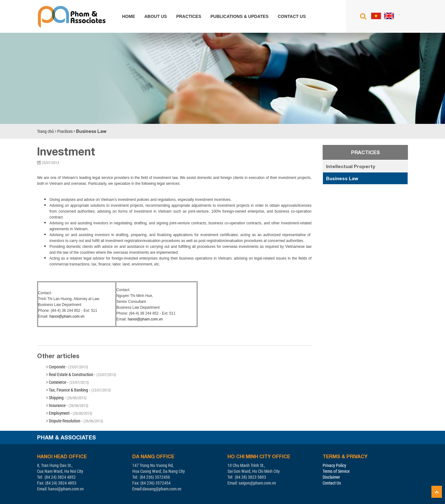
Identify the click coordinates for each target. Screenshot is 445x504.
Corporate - (67, 367)
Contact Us (332, 483)
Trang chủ (45, 131)
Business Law (91, 131)
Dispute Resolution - (75, 421)
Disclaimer (331, 477)
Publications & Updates (239, 16)
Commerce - (68, 382)
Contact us (292, 16)
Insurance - (67, 405)
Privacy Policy (334, 465)
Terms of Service (336, 471)
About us (156, 16)
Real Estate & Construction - (81, 374)
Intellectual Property (351, 166)
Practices (189, 16)
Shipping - (66, 398)
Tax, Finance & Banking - (79, 390)
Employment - (69, 413)
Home (129, 16)
